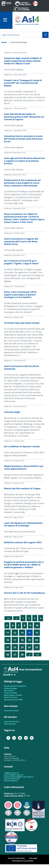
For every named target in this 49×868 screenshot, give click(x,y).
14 (29, 633)
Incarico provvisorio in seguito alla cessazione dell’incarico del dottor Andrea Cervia (21, 241)
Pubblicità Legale (10, 688)
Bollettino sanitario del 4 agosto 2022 (23, 542)
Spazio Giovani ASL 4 (12, 721)
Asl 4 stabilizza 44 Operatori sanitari (22, 446)
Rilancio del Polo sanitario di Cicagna (22, 488)
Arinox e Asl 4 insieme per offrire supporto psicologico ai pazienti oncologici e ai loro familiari (20, 295)
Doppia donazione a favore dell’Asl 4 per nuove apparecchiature (24, 467)
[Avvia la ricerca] (45, 35)
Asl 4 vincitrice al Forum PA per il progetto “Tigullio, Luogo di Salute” (22, 262)
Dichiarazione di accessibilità (23, 861)
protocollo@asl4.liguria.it (14, 775)
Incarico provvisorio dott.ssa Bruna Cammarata (21, 367)
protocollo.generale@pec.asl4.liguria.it (19, 777)
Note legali (33, 858)
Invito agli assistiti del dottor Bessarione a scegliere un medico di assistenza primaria (24, 161)
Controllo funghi (12, 412)
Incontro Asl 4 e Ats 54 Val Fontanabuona (24, 593)
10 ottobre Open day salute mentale (22, 323)
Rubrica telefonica (11, 781)
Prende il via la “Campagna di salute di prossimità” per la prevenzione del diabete (23, 83)
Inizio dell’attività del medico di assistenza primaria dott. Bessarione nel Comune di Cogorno (24, 117)
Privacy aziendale (11, 693)
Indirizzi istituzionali (12, 779)
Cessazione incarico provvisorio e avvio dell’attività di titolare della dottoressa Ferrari (23, 139)
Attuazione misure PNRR (13, 700)
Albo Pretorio (9, 690)
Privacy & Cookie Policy (16, 858)
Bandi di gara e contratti (13, 695)
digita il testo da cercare (11, 35)
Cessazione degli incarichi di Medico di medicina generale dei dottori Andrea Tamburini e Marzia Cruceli (23, 61)
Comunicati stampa (11, 710)
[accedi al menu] (8, 20)
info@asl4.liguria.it (11, 773)
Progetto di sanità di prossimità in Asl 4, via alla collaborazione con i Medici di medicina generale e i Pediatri (24, 565)
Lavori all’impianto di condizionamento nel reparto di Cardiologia (23, 524)
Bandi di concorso (11, 697)
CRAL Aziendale (10, 724)
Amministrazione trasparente (15, 686)
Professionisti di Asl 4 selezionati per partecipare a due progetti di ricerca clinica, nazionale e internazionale (23, 183)
